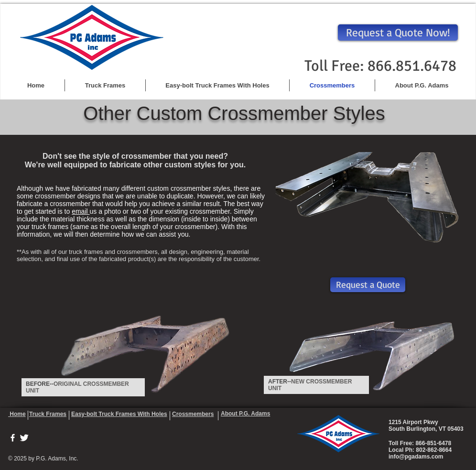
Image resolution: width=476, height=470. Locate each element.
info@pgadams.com (416, 457)
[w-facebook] (13, 438)
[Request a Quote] (368, 285)
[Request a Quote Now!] (398, 33)
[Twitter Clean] (24, 438)
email (81, 211)
